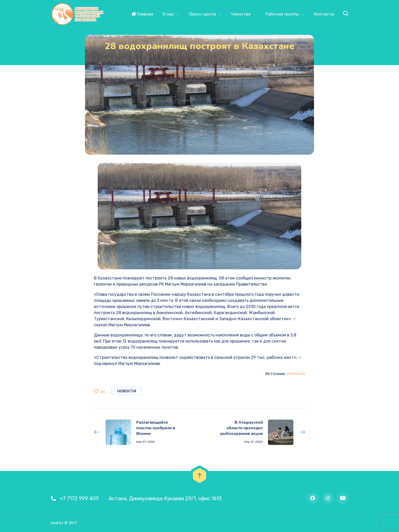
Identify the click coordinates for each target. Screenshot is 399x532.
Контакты (324, 14)
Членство (241, 14)
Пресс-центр (202, 14)
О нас (168, 14)
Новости (127, 391)
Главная (142, 14)
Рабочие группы (282, 14)
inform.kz (296, 374)
